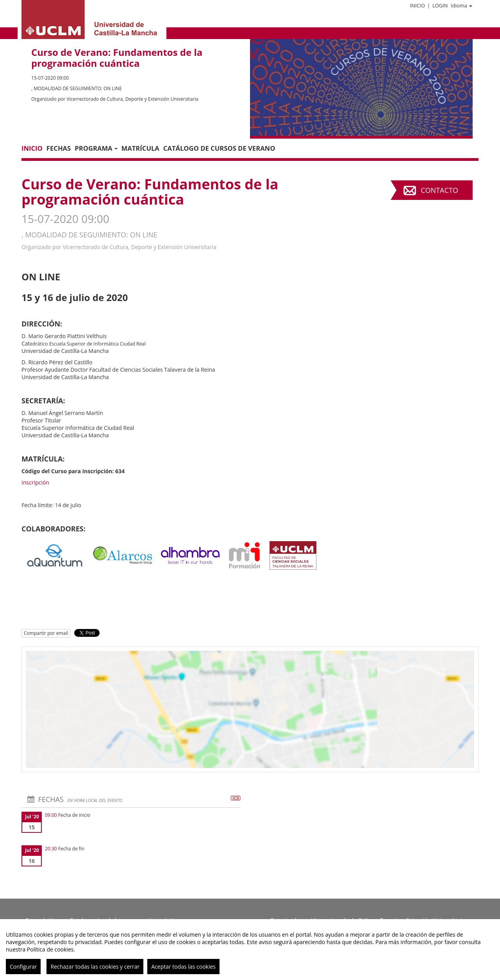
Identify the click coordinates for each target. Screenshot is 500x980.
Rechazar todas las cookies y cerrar (95, 967)
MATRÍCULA (140, 148)
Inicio (417, 5)
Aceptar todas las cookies (183, 967)
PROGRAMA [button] (96, 148)
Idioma (462, 5)
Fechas (59, 148)
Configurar (23, 967)
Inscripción (35, 482)
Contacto (439, 190)
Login (440, 5)
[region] (250, 950)
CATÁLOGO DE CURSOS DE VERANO (219, 148)
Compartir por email (46, 633)
